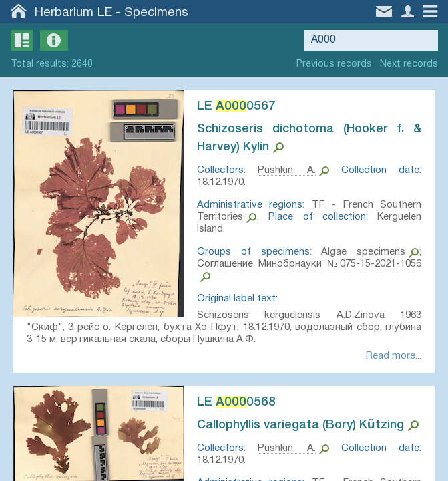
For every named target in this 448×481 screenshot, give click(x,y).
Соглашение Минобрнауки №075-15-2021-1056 (309, 264)
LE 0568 (236, 402)
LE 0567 (236, 106)
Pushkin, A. (287, 170)
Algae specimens (363, 252)
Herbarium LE (73, 13)
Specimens (156, 13)
